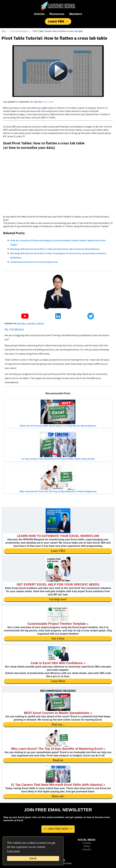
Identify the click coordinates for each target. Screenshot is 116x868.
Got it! (33, 858)
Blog (4, 31)
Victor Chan (48, 102)
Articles (39, 14)
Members (76, 14)
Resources (57, 14)
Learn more (13, 851)
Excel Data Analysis (19, 31)
